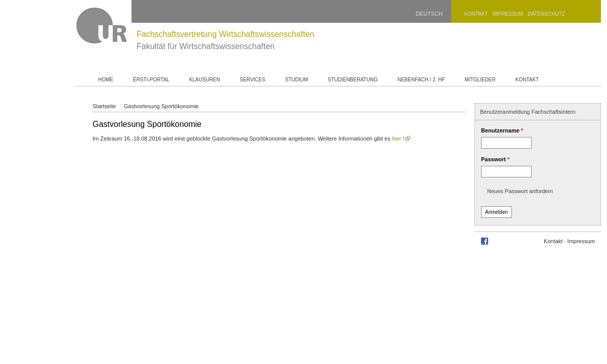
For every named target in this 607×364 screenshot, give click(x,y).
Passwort (495, 159)
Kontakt (476, 14)
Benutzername (502, 130)
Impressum (508, 14)
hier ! (401, 139)
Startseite (104, 106)
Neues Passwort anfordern (520, 191)
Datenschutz (546, 14)
